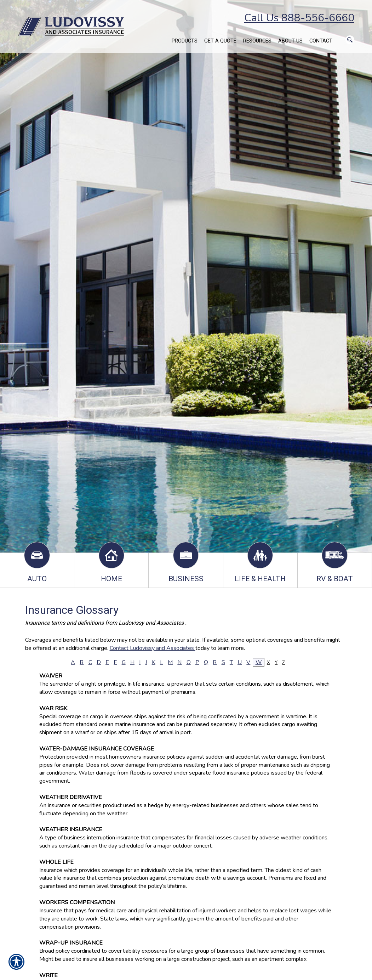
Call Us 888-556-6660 (299, 18)
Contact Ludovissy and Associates (153, 648)
